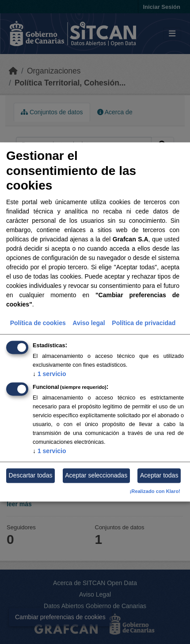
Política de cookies (38, 323)
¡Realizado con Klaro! (155, 492)
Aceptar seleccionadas (96, 475)
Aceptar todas (159, 475)
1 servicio (49, 374)
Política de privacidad (144, 323)
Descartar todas (31, 475)
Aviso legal (89, 323)
